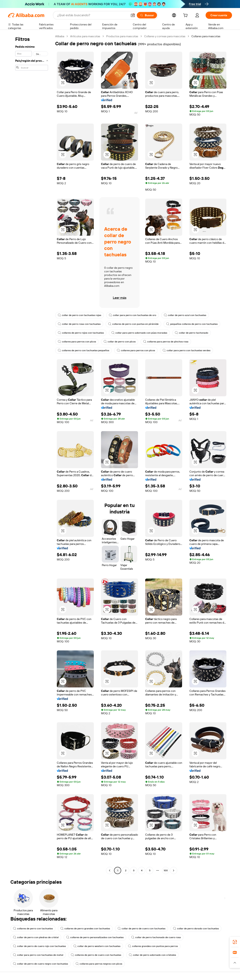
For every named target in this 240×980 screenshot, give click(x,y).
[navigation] (30, 454)
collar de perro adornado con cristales (152, 955)
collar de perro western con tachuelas (97, 946)
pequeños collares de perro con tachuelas (192, 324)
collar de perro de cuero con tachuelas (141, 929)
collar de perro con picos (120, 342)
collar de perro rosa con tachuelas (79, 324)
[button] (133, 15)
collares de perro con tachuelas (33, 929)
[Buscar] (147, 15)
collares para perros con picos (77, 342)
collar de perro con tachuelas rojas (79, 315)
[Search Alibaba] (92, 15)
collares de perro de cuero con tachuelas (96, 955)
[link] (235, 942)
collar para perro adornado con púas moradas (139, 333)
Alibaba (60, 36)
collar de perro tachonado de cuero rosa (156, 937)
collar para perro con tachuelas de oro (132, 315)
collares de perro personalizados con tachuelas (95, 937)
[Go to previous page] (110, 870)
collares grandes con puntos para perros (153, 946)
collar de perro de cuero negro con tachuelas (40, 964)
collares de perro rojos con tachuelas (81, 333)
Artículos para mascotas (85, 36)
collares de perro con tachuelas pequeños (83, 350)
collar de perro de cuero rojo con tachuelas (39, 946)
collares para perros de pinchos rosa (166, 342)
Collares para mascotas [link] (206, 36)
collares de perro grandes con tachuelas (85, 929)
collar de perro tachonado (191, 333)
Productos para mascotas (122, 36)
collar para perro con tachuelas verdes (186, 350)
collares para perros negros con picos (99, 964)
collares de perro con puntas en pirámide (133, 324)
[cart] (186, 16)
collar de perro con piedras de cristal (36, 937)
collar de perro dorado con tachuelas (196, 929)
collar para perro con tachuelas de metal (38, 955)
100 (166, 870)
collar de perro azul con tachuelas (185, 315)
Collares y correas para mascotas (165, 36)
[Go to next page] (174, 870)
